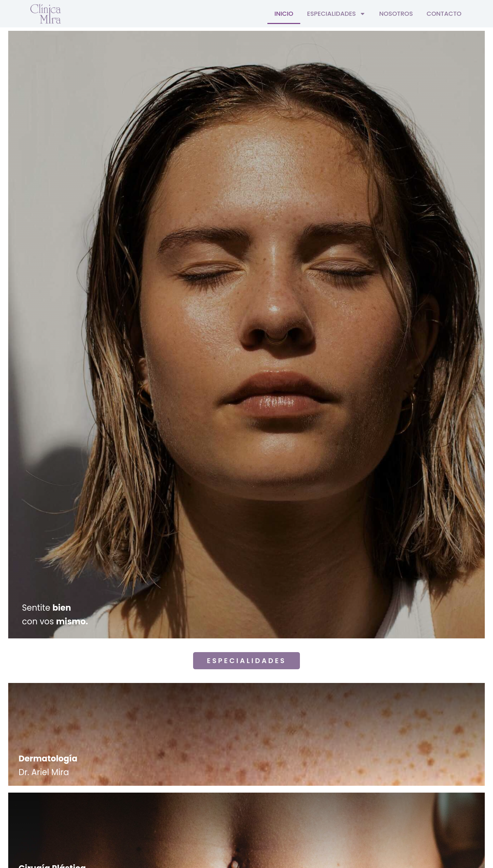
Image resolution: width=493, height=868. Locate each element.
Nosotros (396, 14)
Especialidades (336, 14)
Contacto (444, 14)
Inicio (284, 14)
